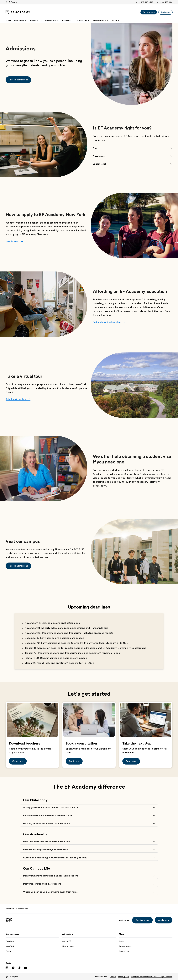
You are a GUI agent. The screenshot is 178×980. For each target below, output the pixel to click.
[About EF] (89, 941)
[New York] (32, 946)
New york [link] (10, 909)
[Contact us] (146, 951)
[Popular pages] (146, 946)
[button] (18, 80)
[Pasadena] (32, 941)
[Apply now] (165, 12)
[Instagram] (7, 968)
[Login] (146, 941)
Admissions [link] (23, 909)
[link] (18, 12)
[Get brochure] (149, 12)
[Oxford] (32, 951)
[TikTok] (19, 968)
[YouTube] (25, 968)
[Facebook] (13, 968)
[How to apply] (89, 946)
